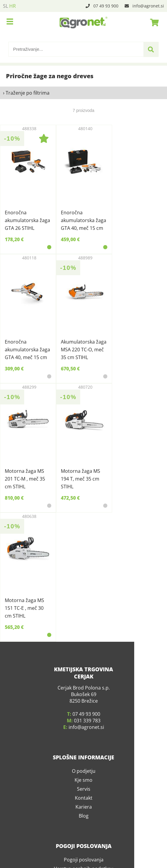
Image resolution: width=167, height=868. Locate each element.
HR (13, 6)
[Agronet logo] (83, 22)
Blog (84, 810)
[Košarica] (153, 22)
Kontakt (84, 792)
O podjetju (84, 765)
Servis (84, 783)
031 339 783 (87, 715)
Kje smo (83, 774)
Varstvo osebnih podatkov (83, 863)
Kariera (84, 801)
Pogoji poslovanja (84, 854)
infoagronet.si (148, 6)
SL (6, 6)
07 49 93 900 (106, 6)
